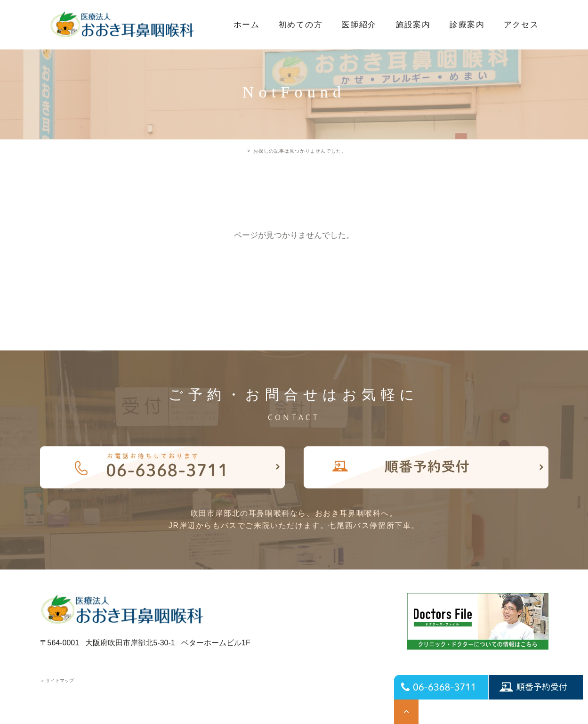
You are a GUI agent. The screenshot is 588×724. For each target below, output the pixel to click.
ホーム (247, 25)
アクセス (521, 25)
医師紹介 (359, 25)
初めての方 (301, 25)
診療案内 (467, 25)
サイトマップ (57, 680)
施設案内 (413, 25)
